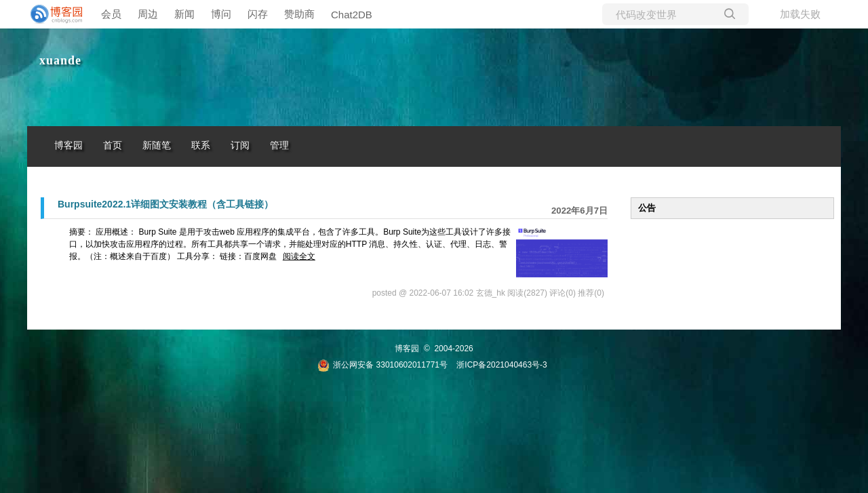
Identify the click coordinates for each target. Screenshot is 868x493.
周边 (148, 14)
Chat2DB (352, 15)
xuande (60, 60)
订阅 (240, 145)
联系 (201, 145)
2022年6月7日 (579, 211)
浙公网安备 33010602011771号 (382, 365)
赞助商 (299, 14)
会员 (111, 14)
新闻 (184, 14)
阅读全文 (299, 256)
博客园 (68, 145)
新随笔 (157, 145)
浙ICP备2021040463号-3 (501, 365)
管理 (279, 145)
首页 (113, 145)
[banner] (54, 14)
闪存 (258, 14)
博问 (221, 14)
